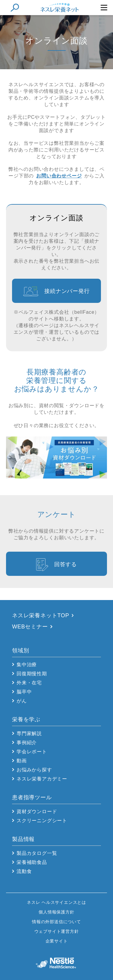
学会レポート (32, 752)
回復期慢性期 (32, 674)
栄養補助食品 (32, 862)
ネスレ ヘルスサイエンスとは (56, 902)
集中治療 (27, 665)
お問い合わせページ (59, 176)
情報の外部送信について (56, 922)
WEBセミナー (30, 627)
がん (22, 701)
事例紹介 (27, 743)
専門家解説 (29, 733)
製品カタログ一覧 (37, 853)
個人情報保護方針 (56, 912)
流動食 (24, 871)
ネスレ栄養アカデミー (42, 779)
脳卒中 (24, 692)
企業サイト (57, 941)
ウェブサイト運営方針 (57, 931)
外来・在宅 (29, 683)
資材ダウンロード (37, 811)
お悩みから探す (34, 770)
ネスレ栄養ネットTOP (41, 615)
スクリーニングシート (42, 821)
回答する (66, 564)
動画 (22, 761)
